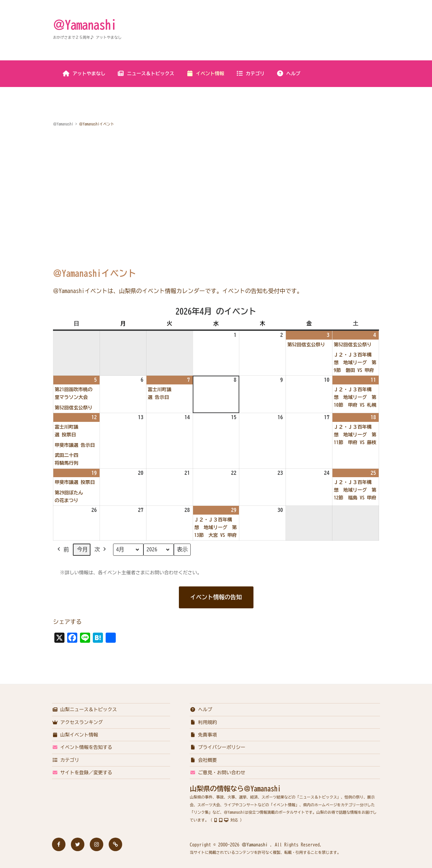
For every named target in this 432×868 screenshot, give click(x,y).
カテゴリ (250, 74)
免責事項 (203, 735)
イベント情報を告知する (82, 747)
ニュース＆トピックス (146, 74)
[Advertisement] (216, 184)
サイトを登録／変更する (82, 773)
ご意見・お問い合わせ (218, 773)
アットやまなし (84, 74)
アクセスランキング (77, 722)
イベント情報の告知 (216, 597)
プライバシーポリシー (218, 747)
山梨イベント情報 (75, 735)
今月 (82, 550)
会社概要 (203, 760)
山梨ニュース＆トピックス (85, 710)
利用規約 (203, 722)
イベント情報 (205, 74)
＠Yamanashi (85, 25)
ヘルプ (288, 74)
